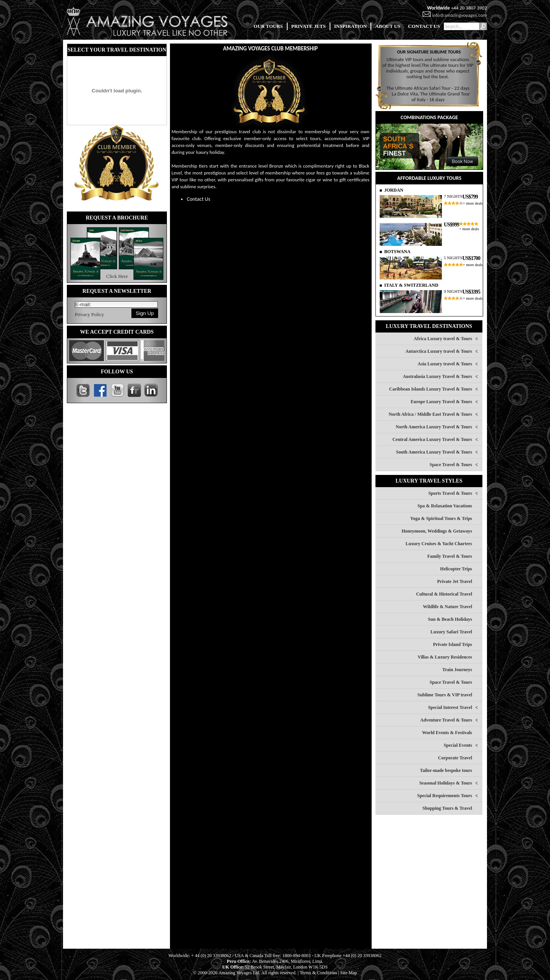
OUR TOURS (268, 26)
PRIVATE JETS (309, 26)
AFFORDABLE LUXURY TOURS (429, 178)
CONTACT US (424, 26)
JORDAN (394, 190)
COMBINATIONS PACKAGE (429, 117)
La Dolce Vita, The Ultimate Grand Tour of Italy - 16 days (431, 97)
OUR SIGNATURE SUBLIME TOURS (429, 52)
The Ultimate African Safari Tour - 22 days (428, 88)
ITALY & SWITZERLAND (411, 285)
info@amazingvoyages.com (459, 15)
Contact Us (199, 199)
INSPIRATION (351, 26)
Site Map (349, 973)
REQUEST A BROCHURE (117, 218)
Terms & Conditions (319, 973)
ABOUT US (388, 26)
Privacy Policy (89, 314)
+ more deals (473, 203)
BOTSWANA (397, 252)
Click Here (117, 276)
